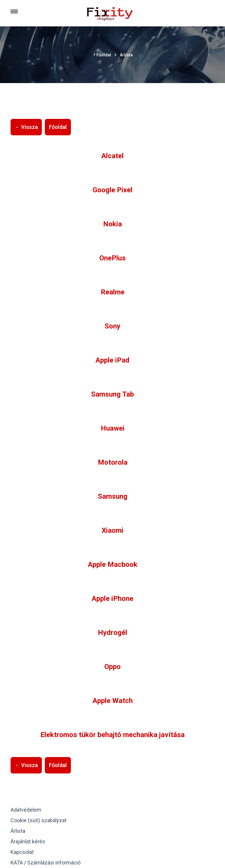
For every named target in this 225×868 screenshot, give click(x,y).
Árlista (18, 831)
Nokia (112, 224)
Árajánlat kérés (28, 841)
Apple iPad (112, 360)
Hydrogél (112, 633)
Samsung (113, 496)
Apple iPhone (112, 599)
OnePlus (112, 258)
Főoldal (58, 127)
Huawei (113, 428)
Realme (113, 292)
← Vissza (26, 127)
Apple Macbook (113, 564)
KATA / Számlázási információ (46, 863)
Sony (112, 326)
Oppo (112, 667)
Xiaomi (112, 530)
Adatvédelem (26, 810)
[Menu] (14, 11)
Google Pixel (112, 190)
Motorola (113, 462)
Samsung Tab (112, 394)
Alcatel (112, 156)
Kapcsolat (22, 852)
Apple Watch (113, 701)
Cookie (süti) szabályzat (39, 820)
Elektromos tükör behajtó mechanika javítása (112, 735)
